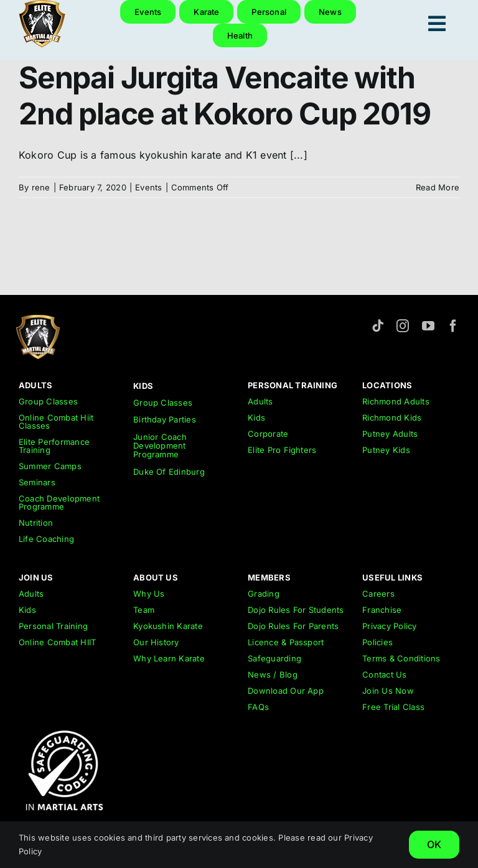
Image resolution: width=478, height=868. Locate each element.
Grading (264, 594)
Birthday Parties (165, 419)
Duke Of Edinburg (169, 472)
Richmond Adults (396, 401)
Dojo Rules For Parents (293, 626)
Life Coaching (46, 539)
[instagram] (403, 326)
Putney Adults (390, 434)
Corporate (268, 434)
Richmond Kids (392, 418)
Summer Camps (50, 466)
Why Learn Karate (169, 658)
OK (434, 844)
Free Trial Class (393, 707)
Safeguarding (274, 658)
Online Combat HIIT (57, 642)
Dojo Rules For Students (296, 610)
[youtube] (428, 326)
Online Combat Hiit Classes (56, 422)
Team (144, 610)
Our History (156, 642)
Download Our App (286, 691)
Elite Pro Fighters (282, 450)
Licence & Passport (286, 642)
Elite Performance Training (54, 446)
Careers (378, 594)
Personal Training (53, 626)
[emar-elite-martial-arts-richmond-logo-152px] (38, 320)
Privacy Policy (389, 626)
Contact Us (384, 674)
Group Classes (48, 401)
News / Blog (273, 674)
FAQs (258, 707)
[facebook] (453, 326)
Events (148, 187)
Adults (260, 401)
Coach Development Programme (59, 502)
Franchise (382, 610)
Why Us (149, 594)
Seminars (37, 482)
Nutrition (36, 523)
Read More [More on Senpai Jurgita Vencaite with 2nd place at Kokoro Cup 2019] (438, 187)
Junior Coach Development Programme (160, 446)
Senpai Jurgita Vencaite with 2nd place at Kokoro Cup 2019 (224, 96)
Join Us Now (388, 691)
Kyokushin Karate (168, 626)
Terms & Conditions (401, 658)
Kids (256, 418)
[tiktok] (378, 326)
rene (41, 187)
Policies (377, 642)
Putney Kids (386, 450)
